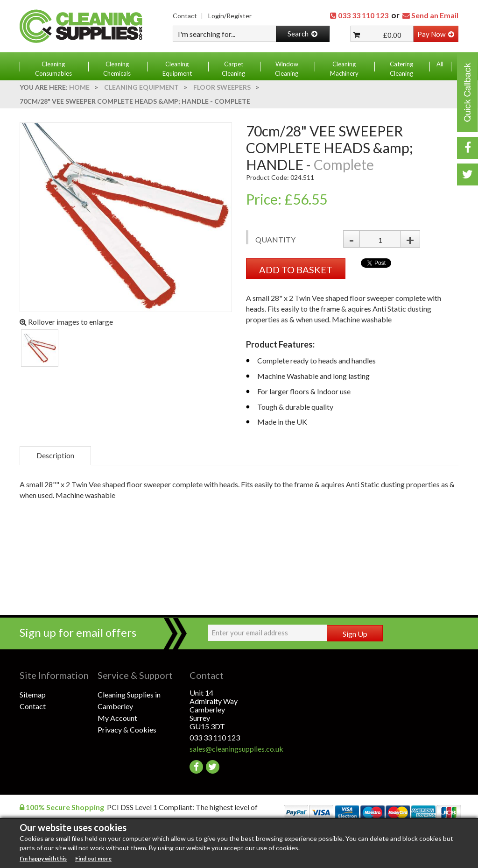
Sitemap (33, 694)
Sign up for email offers (78, 632)
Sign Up (355, 634)
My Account (117, 718)
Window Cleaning (287, 69)
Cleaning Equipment (177, 69)
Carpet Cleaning (233, 69)
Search (302, 34)
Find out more (93, 858)
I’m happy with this (43, 858)
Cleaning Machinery (344, 69)
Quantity (275, 239)
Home (79, 87)
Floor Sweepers (222, 87)
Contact (185, 16)
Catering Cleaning (401, 69)
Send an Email (435, 15)
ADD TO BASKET (296, 270)
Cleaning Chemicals (117, 69)
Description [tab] (55, 455)
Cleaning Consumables (53, 69)
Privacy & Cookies (127, 729)
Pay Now (436, 34)
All (440, 64)
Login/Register (230, 16)
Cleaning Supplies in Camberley (129, 700)
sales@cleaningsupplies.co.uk (228, 749)
